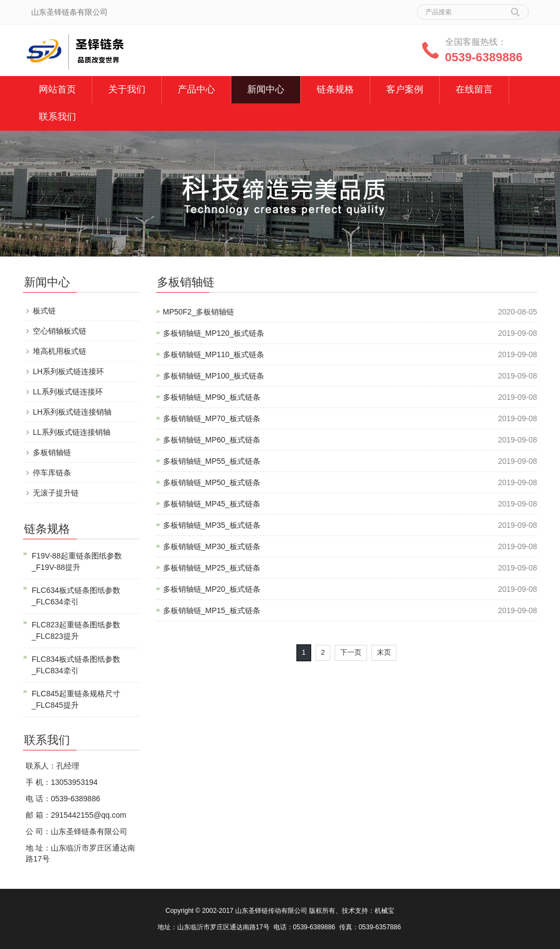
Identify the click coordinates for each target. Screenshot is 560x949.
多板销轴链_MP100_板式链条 (214, 376)
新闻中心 (266, 89)
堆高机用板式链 (60, 351)
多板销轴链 (52, 452)
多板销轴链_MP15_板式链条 (212, 610)
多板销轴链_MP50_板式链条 (212, 482)
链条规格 (335, 89)
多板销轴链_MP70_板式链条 (212, 418)
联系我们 (57, 117)
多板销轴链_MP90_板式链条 (212, 397)
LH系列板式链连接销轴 (72, 412)
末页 (384, 652)
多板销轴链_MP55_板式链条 (212, 461)
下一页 (351, 652)
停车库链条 (52, 473)
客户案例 (405, 89)
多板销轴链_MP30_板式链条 (212, 546)
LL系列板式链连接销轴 (72, 432)
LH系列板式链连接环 (68, 371)
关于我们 (127, 89)
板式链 (44, 311)
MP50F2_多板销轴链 (199, 312)
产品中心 (196, 89)
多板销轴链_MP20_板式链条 (212, 589)
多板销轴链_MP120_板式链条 (214, 333)
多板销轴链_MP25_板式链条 (212, 568)
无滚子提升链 (56, 493)
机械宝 (384, 911)
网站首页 (57, 89)
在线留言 (474, 89)
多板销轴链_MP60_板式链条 (212, 440)
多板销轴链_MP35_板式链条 (212, 525)
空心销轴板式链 (60, 331)
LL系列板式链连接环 (68, 392)
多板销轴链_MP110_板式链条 (214, 354)
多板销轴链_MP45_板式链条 (212, 504)
